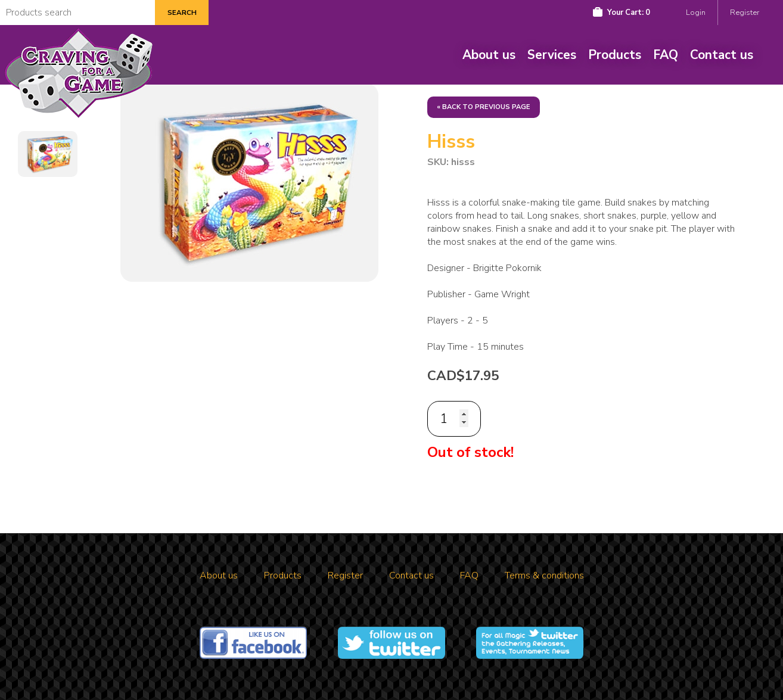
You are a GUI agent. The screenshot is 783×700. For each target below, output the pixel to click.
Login (696, 13)
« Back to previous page (484, 107)
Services (552, 55)
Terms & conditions (544, 575)
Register (745, 13)
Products (615, 55)
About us (489, 55)
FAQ (666, 55)
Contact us (722, 55)
